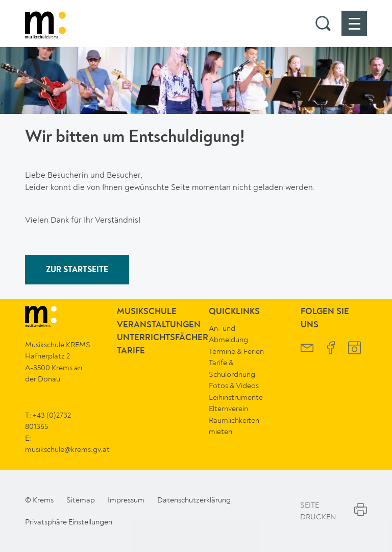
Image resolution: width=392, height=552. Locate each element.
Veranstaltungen (159, 325)
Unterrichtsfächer (163, 338)
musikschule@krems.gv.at (67, 449)
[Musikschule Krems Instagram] (354, 349)
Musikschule (147, 312)
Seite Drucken (334, 511)
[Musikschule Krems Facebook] (331, 349)
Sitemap (81, 500)
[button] (323, 23)
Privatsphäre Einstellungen (69, 522)
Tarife (131, 351)
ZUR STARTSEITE (77, 270)
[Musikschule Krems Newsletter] (307, 349)
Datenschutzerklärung (194, 500)
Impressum (126, 500)
